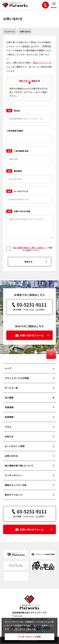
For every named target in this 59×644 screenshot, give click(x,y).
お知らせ (9, 436)
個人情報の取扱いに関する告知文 (29, 248)
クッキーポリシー (14, 475)
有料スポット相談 (27, 81)
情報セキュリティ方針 (16, 485)
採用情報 (9, 417)
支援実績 (9, 407)
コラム (8, 427)
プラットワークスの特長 (17, 378)
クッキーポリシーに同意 (29, 637)
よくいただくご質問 (15, 446)
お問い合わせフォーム (32, 335)
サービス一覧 (11, 388)
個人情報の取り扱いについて (19, 466)
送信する (28, 262)
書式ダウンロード (14, 495)
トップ (8, 368)
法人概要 (9, 398)
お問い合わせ (11, 456)
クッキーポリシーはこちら (23, 629)
